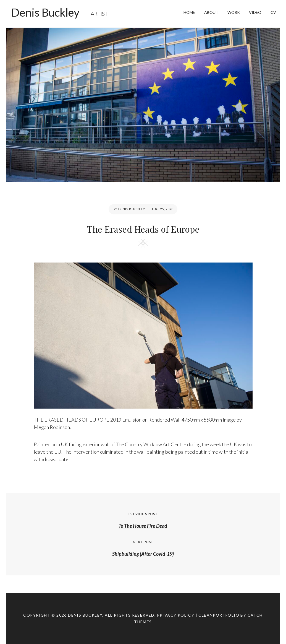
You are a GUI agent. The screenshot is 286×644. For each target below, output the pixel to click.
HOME (189, 12)
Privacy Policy (176, 615)
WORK (234, 12)
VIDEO (255, 12)
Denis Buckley (45, 12)
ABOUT (211, 12)
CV (273, 12)
